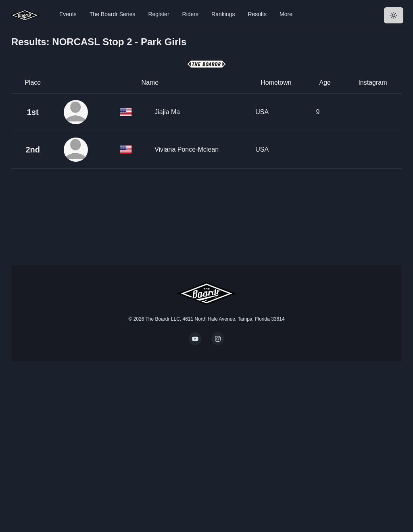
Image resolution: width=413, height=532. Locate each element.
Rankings (223, 14)
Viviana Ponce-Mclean (187, 149)
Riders (190, 14)
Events (68, 14)
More (286, 14)
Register (159, 14)
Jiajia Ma (167, 112)
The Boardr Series (113, 14)
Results (257, 14)
